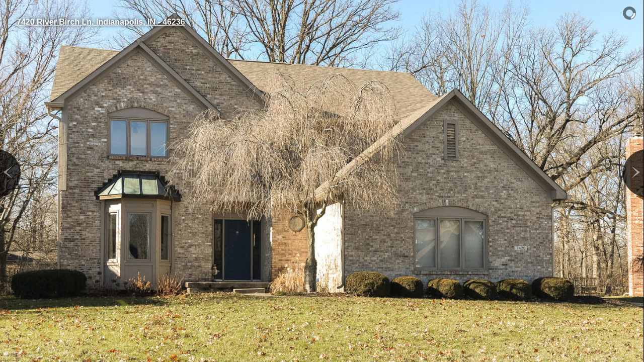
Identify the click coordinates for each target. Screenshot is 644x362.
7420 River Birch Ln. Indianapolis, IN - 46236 (101, 22)
